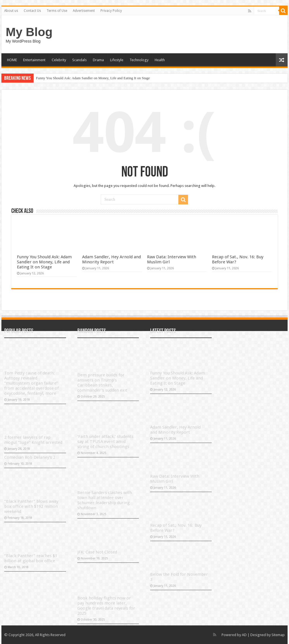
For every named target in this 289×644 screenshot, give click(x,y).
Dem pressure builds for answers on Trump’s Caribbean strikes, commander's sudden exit (102, 383)
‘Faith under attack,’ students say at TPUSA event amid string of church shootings (105, 442)
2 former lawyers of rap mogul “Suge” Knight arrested (33, 440)
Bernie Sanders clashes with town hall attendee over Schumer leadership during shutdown (105, 500)
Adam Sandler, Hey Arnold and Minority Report (111, 259)
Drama (98, 60)
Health (160, 60)
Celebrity (59, 60)
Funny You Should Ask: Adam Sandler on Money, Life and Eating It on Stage (93, 78)
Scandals (79, 60)
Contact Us (32, 11)
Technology (139, 60)
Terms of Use (57, 11)
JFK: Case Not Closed (97, 552)
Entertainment (34, 60)
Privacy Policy (111, 11)
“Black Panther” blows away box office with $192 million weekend (31, 506)
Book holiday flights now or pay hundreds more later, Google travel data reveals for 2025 (106, 606)
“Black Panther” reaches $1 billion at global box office (31, 558)
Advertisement (84, 11)
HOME (12, 60)
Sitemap (278, 635)
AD (244, 635)
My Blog (29, 32)
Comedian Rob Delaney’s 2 (30, 457)
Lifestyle (117, 60)
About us (11, 11)
